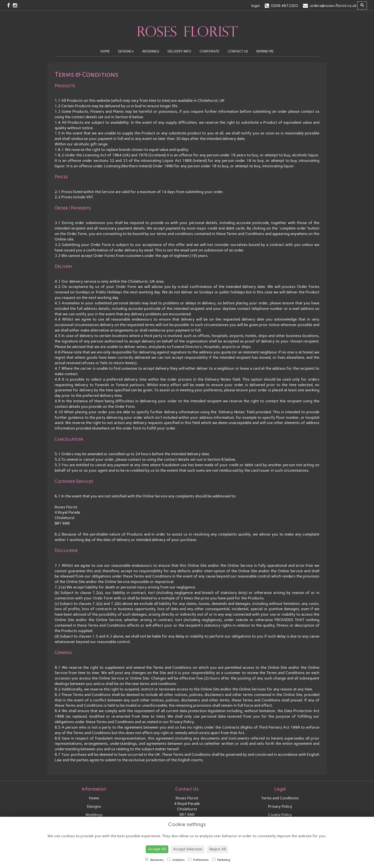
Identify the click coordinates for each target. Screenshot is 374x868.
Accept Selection (188, 849)
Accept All (157, 849)
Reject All (218, 849)
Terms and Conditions (280, 798)
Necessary (154, 860)
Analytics (176, 860)
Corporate (209, 51)
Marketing (221, 860)
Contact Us (238, 51)
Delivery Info (179, 51)
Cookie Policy (280, 815)
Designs (126, 51)
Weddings (151, 51)
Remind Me (265, 51)
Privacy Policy (280, 806)
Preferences (198, 860)
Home (105, 51)
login (255, 6)
